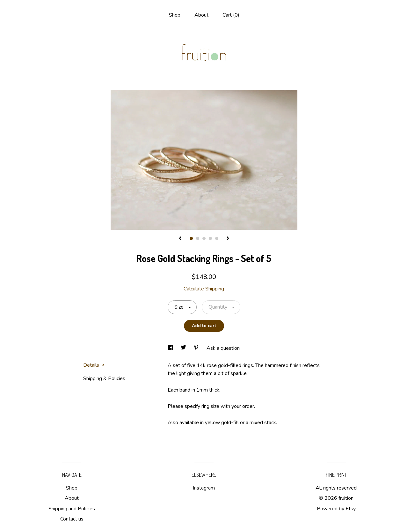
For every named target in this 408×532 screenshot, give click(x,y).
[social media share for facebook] (171, 348)
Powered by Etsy (336, 509)
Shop (175, 15)
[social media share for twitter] (184, 348)
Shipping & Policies (104, 378)
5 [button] (217, 238)
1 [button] (191, 238)
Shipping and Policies (72, 509)
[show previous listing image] (180, 239)
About (201, 15)
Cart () (231, 15)
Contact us (72, 519)
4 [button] (210, 238)
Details (94, 365)
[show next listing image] (228, 239)
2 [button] (198, 238)
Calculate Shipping (204, 289)
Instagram (204, 488)
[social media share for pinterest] (197, 348)
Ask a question (223, 348)
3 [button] (204, 238)
